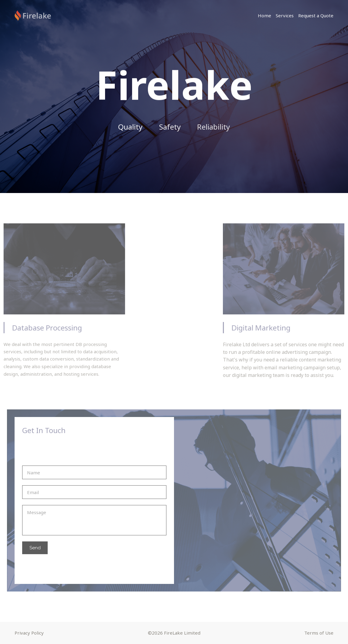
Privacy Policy (29, 633)
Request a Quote (316, 15)
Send (35, 548)
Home (264, 15)
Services (285, 15)
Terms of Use (319, 633)
